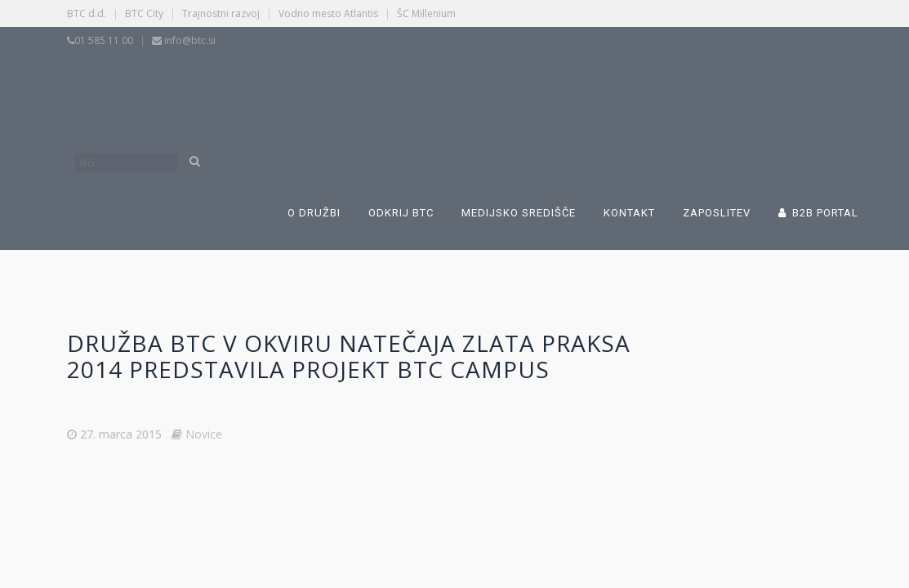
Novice (204, 434)
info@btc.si (190, 40)
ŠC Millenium (426, 13)
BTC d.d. (87, 13)
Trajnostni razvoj (221, 13)
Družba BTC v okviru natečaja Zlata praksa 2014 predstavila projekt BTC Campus (349, 356)
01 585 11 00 (104, 40)
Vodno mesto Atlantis (328, 13)
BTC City (144, 13)
